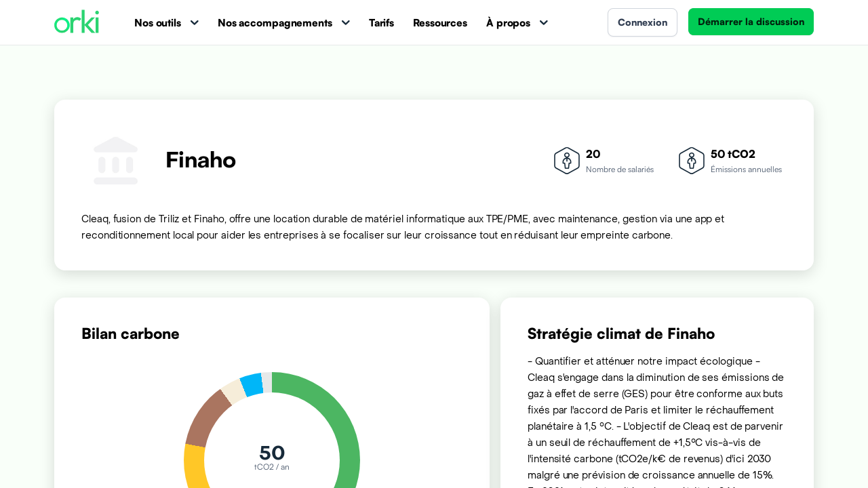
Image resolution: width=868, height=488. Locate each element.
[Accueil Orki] (77, 23)
